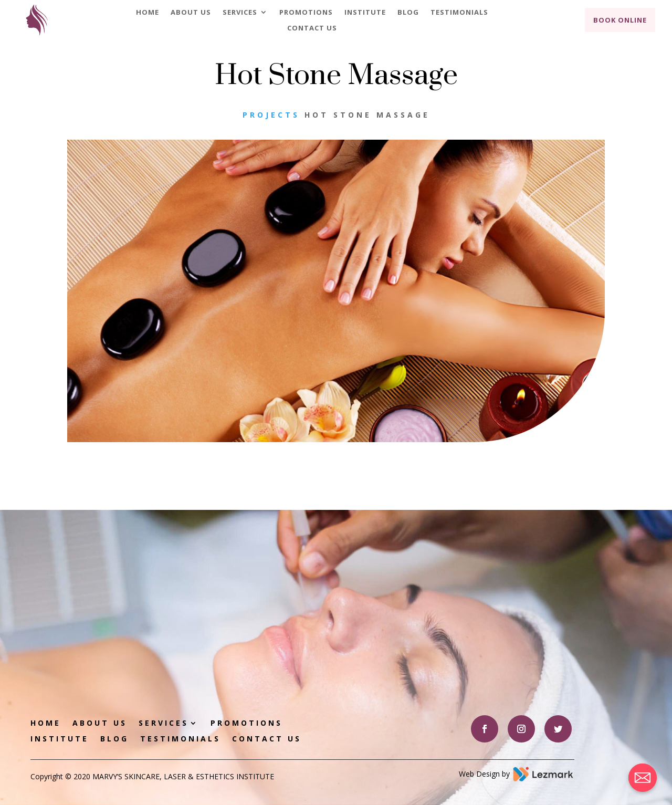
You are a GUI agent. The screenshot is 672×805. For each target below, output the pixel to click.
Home (148, 13)
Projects (271, 115)
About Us (191, 13)
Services (240, 13)
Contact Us (312, 28)
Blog (408, 13)
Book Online (620, 20)
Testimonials (459, 13)
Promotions (306, 13)
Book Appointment (480, 600)
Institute (365, 13)
